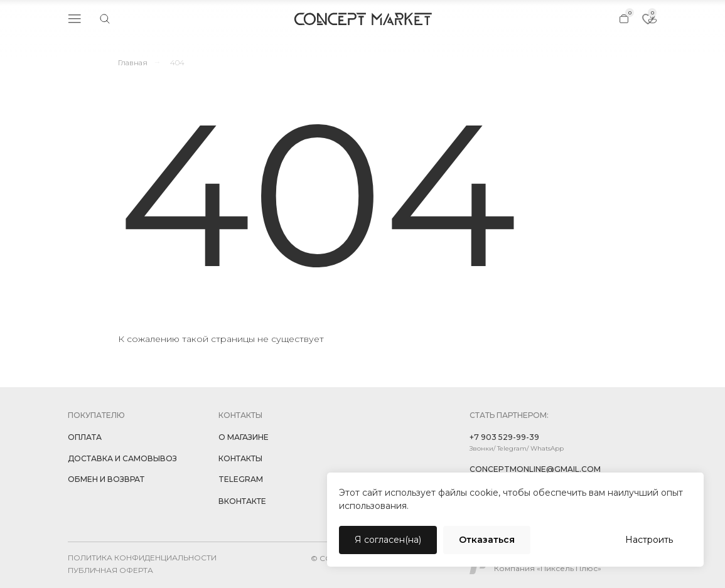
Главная (133, 62)
